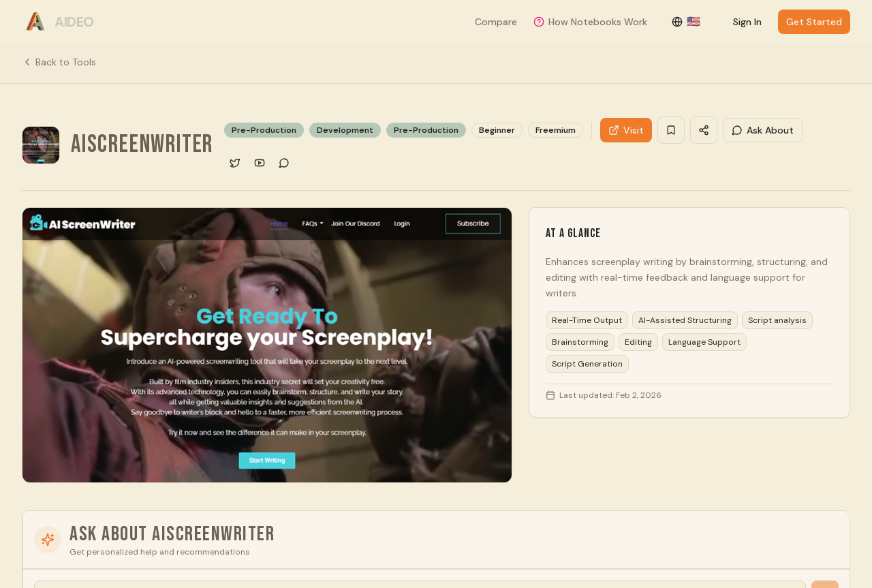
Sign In (747, 22)
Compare (496, 22)
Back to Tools (59, 62)
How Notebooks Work (590, 22)
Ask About (763, 130)
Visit (626, 130)
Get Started (814, 22)
